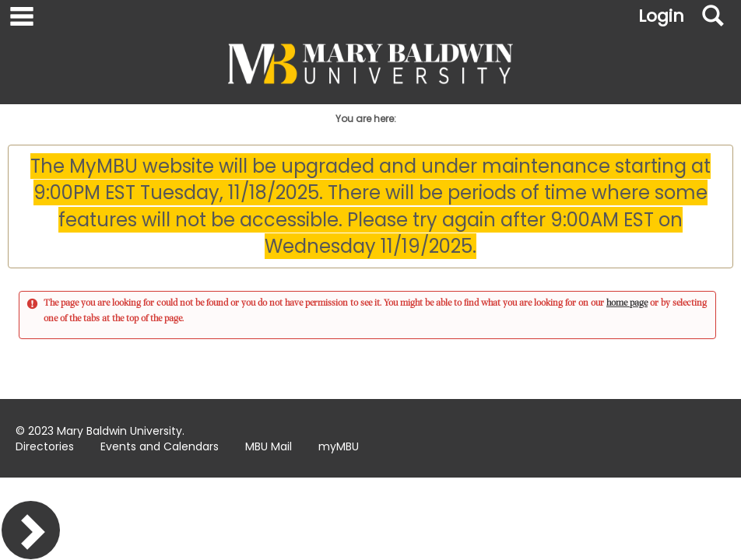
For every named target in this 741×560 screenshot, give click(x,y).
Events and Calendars (160, 446)
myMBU (339, 446)
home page (627, 303)
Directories (45, 446)
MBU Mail (269, 446)
